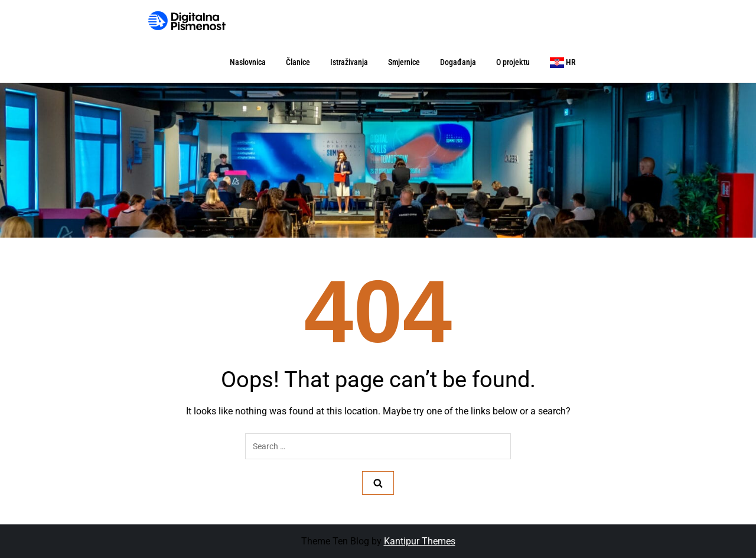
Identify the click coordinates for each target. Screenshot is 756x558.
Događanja (458, 62)
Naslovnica (248, 62)
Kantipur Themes (420, 541)
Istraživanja (349, 62)
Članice (298, 62)
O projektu (513, 62)
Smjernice (404, 62)
